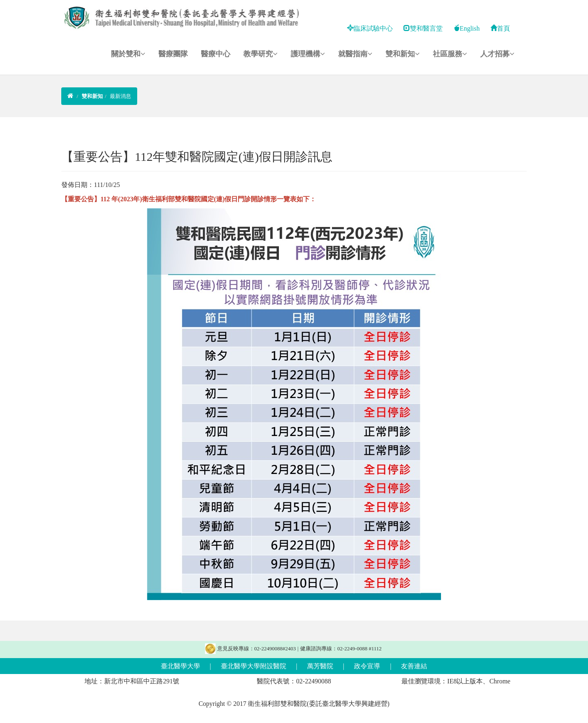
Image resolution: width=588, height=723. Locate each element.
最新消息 (120, 96)
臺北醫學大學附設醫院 (254, 666)
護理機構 (308, 54)
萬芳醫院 (320, 666)
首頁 (500, 28)
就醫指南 (355, 54)
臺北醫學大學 (180, 666)
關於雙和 (128, 54)
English (467, 28)
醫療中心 (216, 54)
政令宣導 (367, 666)
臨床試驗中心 (370, 28)
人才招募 (497, 54)
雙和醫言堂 (423, 28)
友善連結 (414, 666)
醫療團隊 (173, 54)
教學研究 (261, 54)
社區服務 (450, 54)
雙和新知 (403, 54)
